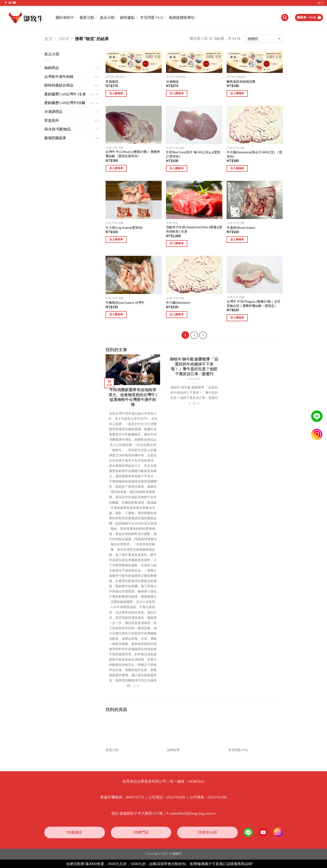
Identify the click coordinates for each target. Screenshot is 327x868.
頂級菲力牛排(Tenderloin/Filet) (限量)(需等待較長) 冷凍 (194, 229)
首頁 (48, 39)
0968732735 (135, 797)
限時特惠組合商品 (59, 85)
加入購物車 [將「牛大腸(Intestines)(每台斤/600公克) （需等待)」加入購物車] (237, 168)
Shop (64, 39)
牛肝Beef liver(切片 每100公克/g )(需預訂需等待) (193, 154)
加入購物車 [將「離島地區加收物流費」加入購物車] (237, 93)
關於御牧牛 (66, 17)
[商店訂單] (264, 39)
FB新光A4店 (207, 832)
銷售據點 (129, 17)
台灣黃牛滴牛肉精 (59, 77)
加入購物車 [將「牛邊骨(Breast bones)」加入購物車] (237, 239)
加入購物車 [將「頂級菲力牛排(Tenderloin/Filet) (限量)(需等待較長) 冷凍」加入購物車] (177, 243)
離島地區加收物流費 (241, 82)
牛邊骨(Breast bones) (241, 228)
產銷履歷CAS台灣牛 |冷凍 (65, 94)
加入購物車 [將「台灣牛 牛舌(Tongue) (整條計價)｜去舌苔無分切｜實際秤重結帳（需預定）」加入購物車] (237, 318)
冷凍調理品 (53, 112)
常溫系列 (52, 121)
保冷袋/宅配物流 (57, 129)
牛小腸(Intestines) (178, 303)
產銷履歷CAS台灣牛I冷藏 (65, 103)
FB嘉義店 (75, 832)
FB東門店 (141, 832)
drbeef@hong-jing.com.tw (197, 813)
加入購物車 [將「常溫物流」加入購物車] (116, 93)
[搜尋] (285, 18)
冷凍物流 (172, 82)
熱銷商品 (52, 68)
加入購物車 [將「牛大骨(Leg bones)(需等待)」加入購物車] (116, 239)
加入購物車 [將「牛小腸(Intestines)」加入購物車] (177, 314)
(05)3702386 (217, 797)
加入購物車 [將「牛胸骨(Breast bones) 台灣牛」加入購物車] (116, 314)
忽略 (257, 864)
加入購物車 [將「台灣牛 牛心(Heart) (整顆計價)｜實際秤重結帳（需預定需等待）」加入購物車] (116, 168)
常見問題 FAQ (153, 17)
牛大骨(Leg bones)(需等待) (124, 228)
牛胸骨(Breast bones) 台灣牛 (125, 303)
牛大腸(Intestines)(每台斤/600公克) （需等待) (254, 154)
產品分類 (109, 17)
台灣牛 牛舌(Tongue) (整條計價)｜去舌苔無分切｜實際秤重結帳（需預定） (254, 304)
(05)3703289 (176, 797)
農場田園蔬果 (55, 138)
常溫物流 (112, 82)
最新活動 (88, 17)
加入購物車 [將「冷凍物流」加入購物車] (177, 93)
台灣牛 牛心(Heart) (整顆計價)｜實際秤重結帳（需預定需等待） (133, 154)
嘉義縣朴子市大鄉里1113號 (141, 813)
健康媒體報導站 (183, 17)
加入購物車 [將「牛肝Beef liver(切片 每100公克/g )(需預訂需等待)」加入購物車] (177, 168)
